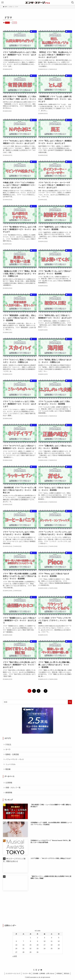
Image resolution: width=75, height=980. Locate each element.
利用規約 (59, 973)
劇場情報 (9, 793)
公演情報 (9, 783)
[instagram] (36, 970)
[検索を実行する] (70, 702)
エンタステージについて (13, 973)
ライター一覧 (27, 973)
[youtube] (41, 970)
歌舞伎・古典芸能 (12, 754)
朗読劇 (8, 769)
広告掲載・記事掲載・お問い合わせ (44, 973)
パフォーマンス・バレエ (15, 759)
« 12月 (15, 956)
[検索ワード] (37, 702)
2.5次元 (8, 745)
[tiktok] (39, 970)
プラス (7, 23)
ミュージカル (10, 764)
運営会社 (67, 973)
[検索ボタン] (73, 3)
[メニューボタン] (2, 3)
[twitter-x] (34, 970)
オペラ (8, 749)
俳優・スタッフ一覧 (13, 788)
